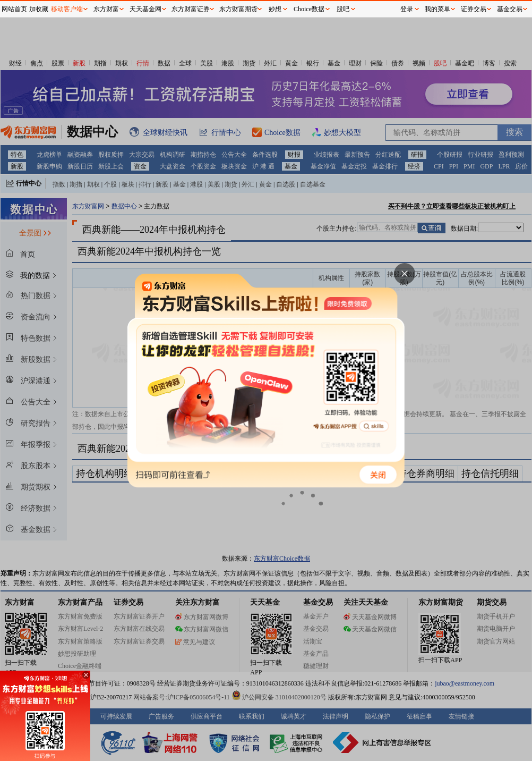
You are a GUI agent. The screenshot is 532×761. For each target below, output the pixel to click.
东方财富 (106, 9)
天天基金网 (145, 9)
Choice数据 (309, 9)
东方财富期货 (238, 9)
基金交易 (510, 9)
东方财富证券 (191, 9)
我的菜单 (437, 9)
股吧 (343, 9)
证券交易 (474, 9)
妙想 (275, 9)
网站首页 (14, 9)
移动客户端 (67, 9)
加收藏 (39, 9)
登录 (407, 9)
